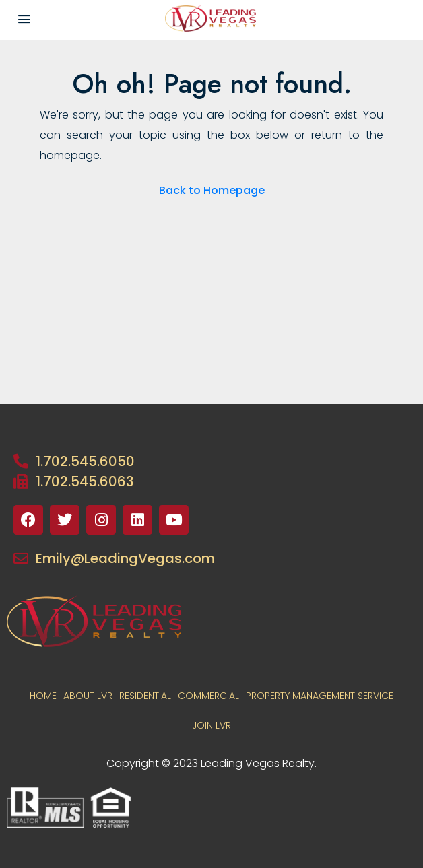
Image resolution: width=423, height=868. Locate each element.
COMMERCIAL (208, 696)
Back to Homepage (212, 190)
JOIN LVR (211, 725)
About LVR (88, 696)
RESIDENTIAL (145, 696)
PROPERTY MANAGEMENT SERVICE (320, 696)
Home (43, 696)
